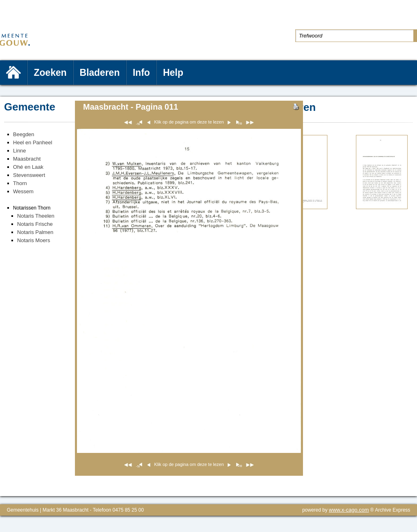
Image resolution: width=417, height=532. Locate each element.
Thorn (20, 183)
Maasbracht (27, 159)
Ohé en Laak (28, 167)
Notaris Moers (34, 240)
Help (173, 73)
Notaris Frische (35, 224)
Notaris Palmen (35, 232)
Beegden (24, 134)
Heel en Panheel (33, 142)
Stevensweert (29, 175)
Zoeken (50, 73)
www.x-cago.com (349, 510)
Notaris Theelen (36, 216)
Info (141, 73)
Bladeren (100, 73)
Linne (20, 151)
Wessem (23, 191)
